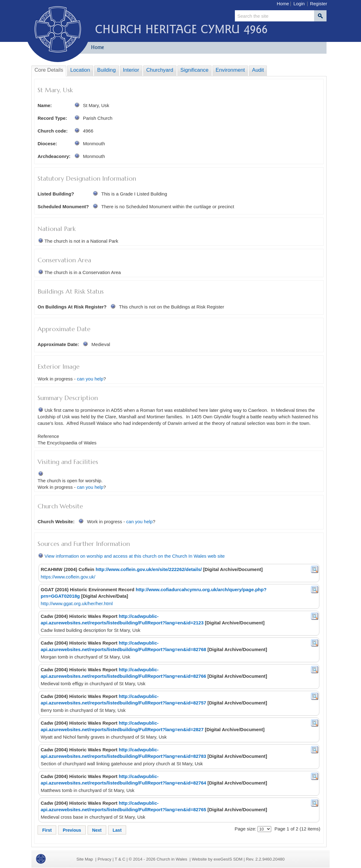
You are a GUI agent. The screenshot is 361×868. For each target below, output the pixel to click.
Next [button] (97, 830)
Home (283, 4)
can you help (90, 379)
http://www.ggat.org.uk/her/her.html (77, 603)
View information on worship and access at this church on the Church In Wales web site (135, 556)
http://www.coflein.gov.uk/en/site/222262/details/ (149, 569)
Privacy (104, 859)
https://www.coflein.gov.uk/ (68, 577)
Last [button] (117, 830)
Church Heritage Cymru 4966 (181, 29)
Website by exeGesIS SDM (217, 859)
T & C (120, 859)
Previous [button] (72, 830)
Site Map (85, 859)
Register (319, 4)
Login (299, 4)
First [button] (47, 830)
